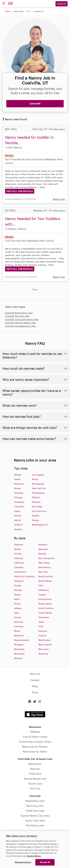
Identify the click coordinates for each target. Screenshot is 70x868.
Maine (17, 631)
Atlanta (18, 475)
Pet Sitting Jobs (35, 825)
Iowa (16, 613)
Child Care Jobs (35, 811)
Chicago (18, 497)
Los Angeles (38, 475)
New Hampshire (46, 558)
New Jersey (44, 563)
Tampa (35, 520)
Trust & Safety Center (35, 737)
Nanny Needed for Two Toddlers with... (33, 221)
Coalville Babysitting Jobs (19, 313)
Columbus (19, 506)
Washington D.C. (40, 525)
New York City (39, 488)
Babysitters (35, 764)
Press (35, 692)
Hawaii (17, 595)
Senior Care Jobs (35, 820)
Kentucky (19, 622)
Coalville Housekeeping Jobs (20, 326)
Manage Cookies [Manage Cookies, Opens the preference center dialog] (23, 862)
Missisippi (19, 654)
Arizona (18, 554)
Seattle (36, 516)
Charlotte (19, 493)
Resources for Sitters (35, 751)
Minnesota (19, 649)
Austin (17, 479)
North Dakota (45, 581)
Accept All (45, 862)
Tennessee (44, 617)
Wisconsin (44, 649)
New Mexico (45, 567)
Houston (18, 529)
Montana (43, 544)
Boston (17, 488)
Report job (59, 199)
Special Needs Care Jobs (35, 816)
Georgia (18, 590)
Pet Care (35, 788)
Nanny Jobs (19, 11)
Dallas (17, 511)
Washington (44, 640)
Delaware (19, 581)
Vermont (43, 631)
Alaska (17, 549)
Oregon (42, 595)
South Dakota (45, 613)
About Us (35, 674)
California (19, 563)
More (42, 187)
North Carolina (46, 576)
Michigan (19, 644)
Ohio (41, 585)
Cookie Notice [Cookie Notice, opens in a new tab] (34, 856)
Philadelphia (38, 493)
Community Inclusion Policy (35, 742)
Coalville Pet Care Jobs (17, 316)
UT (29, 11)
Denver (18, 516)
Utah (41, 626)
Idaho (17, 599)
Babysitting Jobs (35, 801)
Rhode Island (45, 604)
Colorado (19, 567)
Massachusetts (22, 640)
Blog (35, 686)
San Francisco (39, 511)
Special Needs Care (35, 779)
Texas (41, 622)
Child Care (35, 774)
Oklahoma (44, 590)
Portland (36, 502)
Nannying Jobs (35, 806)
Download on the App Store (35, 714)
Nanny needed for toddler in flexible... (29, 140)
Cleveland (19, 502)
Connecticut (20, 572)
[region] (35, 850)
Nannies (35, 769)
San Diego (37, 506)
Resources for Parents (35, 746)
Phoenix (36, 497)
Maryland (19, 635)
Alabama (19, 544)
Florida (18, 585)
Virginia (42, 635)
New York (43, 572)
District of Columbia (24, 576)
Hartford (18, 525)
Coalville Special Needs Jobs (21, 323)
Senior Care (35, 783)
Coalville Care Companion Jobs (22, 319)
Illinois (17, 604)
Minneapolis (38, 484)
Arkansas (19, 558)
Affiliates (35, 732)
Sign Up (62, 4)
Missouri (18, 658)
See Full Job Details (20, 191)
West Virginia (45, 644)
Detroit (17, 520)
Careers (35, 680)
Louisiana (19, 626)
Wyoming (43, 654)
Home (8, 11)
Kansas (18, 617)
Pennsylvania (45, 599)
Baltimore (19, 484)
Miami (35, 479)
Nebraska (43, 549)
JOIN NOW (35, 104)
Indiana (18, 608)
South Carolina (46, 608)
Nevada (42, 554)
